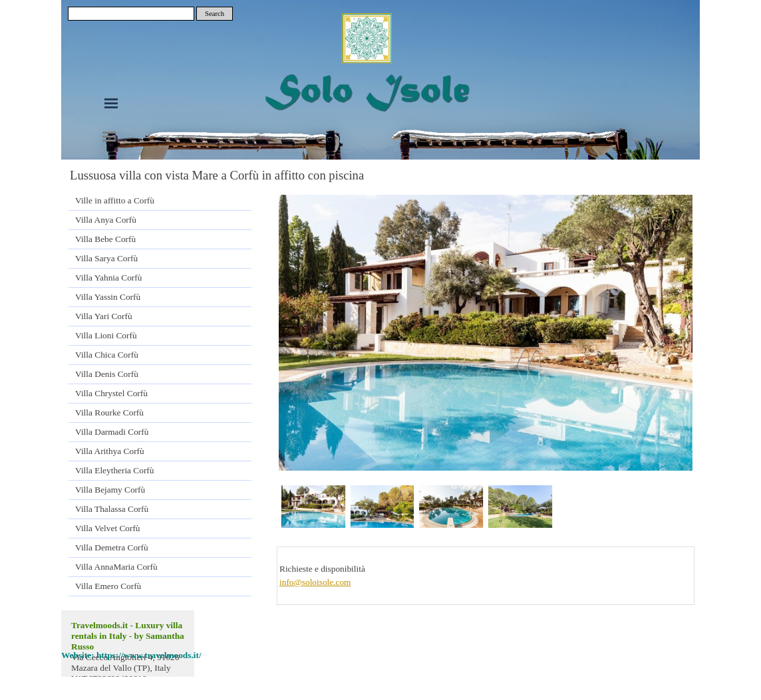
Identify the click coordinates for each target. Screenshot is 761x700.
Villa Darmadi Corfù (112, 432)
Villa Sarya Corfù (106, 258)
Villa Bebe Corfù (105, 239)
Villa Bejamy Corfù (110, 490)
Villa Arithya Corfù (110, 451)
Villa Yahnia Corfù (108, 278)
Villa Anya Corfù (106, 220)
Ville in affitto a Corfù (115, 200)
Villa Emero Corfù (108, 586)
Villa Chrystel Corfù (111, 393)
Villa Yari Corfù (103, 316)
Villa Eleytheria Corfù (114, 470)
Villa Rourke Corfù (109, 412)
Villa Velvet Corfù (107, 528)
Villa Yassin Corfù (108, 297)
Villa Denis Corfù (107, 374)
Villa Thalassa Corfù (112, 509)
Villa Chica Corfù (107, 355)
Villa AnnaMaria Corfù (116, 567)
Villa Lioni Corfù (106, 335)
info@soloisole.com (315, 582)
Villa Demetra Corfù (112, 547)
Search (215, 14)
